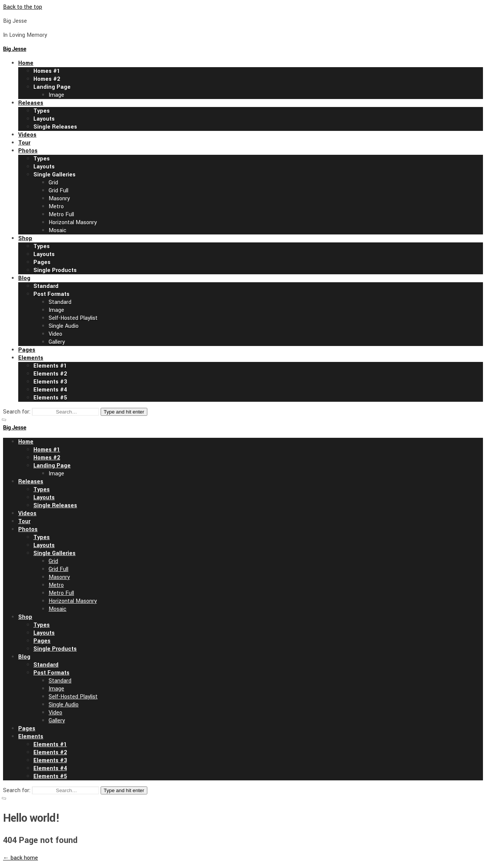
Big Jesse (15, 49)
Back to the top (23, 7)
